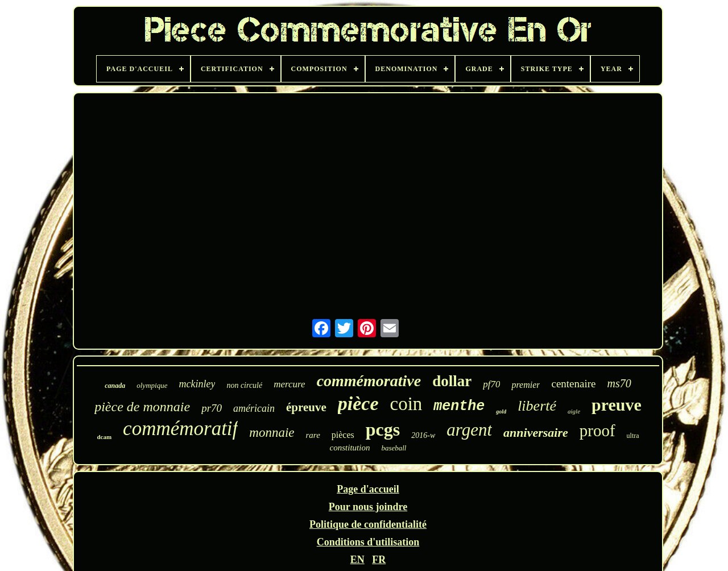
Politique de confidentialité (368, 524)
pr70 (212, 408)
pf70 (491, 384)
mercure (289, 384)
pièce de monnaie (142, 407)
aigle (574, 411)
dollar (452, 381)
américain (254, 408)
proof (597, 431)
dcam (104, 437)
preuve (617, 405)
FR (379, 560)
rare (313, 435)
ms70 (619, 383)
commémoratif (180, 429)
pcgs (383, 429)
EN (357, 560)
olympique (152, 385)
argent (469, 430)
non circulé (244, 385)
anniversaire (536, 433)
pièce (358, 404)
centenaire (573, 384)
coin (406, 404)
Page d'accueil (368, 489)
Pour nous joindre (368, 507)
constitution (350, 448)
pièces (343, 435)
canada (115, 386)
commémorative (369, 381)
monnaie (272, 433)
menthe (459, 406)
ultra (633, 436)
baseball (394, 448)
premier (526, 385)
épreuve (306, 407)
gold (501, 411)
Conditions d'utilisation (368, 542)
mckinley (197, 384)
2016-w (423, 435)
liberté (537, 406)
